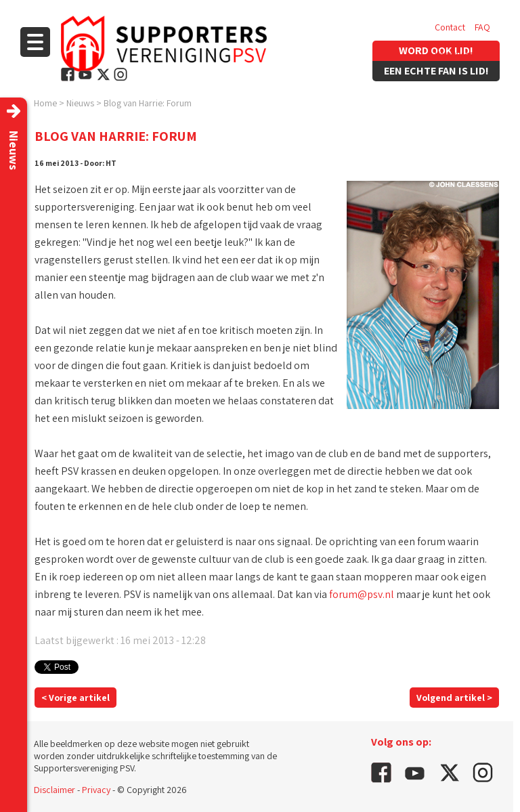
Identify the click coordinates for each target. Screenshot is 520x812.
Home (45, 103)
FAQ (482, 27)
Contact (450, 27)
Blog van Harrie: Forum (148, 103)
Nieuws (80, 103)
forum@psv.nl (362, 594)
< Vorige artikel (75, 698)
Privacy (96, 790)
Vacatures (454, 54)
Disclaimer (55, 790)
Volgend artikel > (454, 698)
